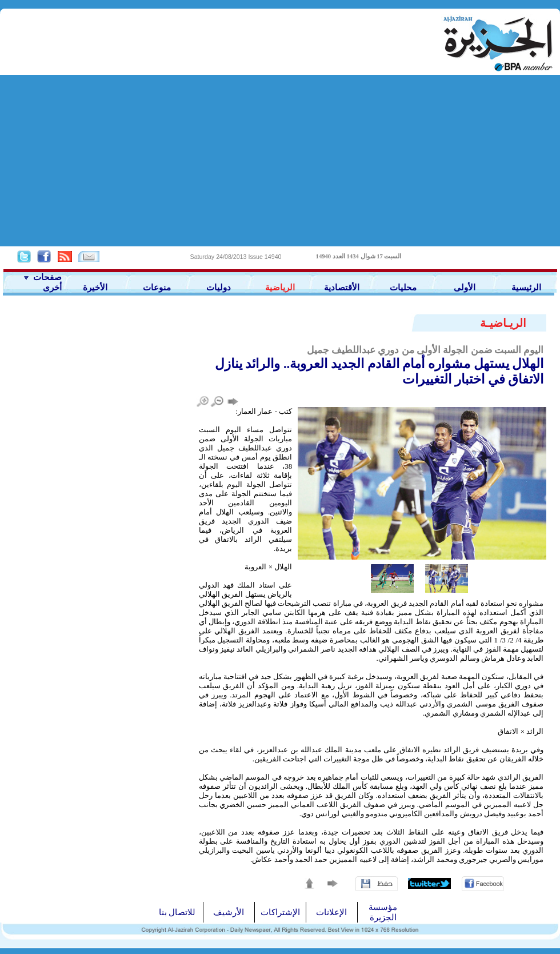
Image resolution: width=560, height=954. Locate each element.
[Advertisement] (280, 161)
